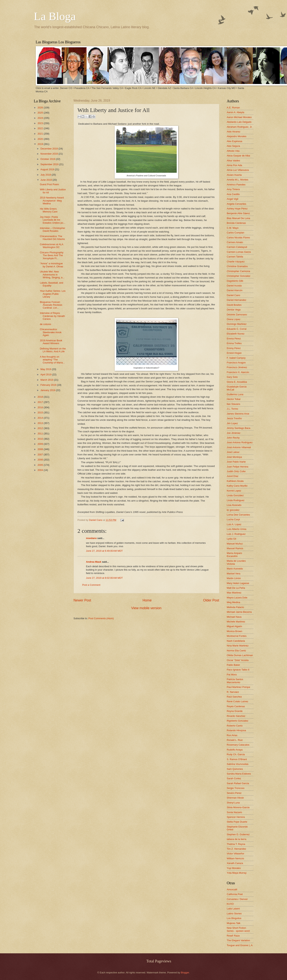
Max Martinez (234, 593)
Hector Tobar (234, 399)
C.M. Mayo (233, 228)
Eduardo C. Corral (237, 329)
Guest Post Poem (49, 184)
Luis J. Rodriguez (236, 534)
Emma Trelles (234, 343)
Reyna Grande (235, 711)
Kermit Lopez (234, 491)
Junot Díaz (233, 476)
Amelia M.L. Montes (238, 180)
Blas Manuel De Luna (238, 218)
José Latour (233, 452)
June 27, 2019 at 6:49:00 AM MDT (104, 551)
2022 (40, 128)
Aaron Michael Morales (239, 117)
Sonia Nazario (234, 812)
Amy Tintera (233, 189)
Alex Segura (233, 146)
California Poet (235, 894)
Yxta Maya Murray (237, 873)
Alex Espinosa (235, 141)
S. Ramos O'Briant (237, 759)
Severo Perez (234, 793)
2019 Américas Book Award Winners (51, 342)
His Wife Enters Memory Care (49, 210)
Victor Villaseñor (236, 854)
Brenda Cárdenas (236, 223)
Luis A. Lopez (234, 524)
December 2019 (49, 149)
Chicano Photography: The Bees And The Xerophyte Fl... (52, 255)
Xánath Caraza (235, 863)
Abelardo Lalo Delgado (239, 122)
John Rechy (233, 438)
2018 (40, 397)
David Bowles (234, 305)
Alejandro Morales (237, 136)
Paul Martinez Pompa (238, 687)
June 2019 (47, 180)
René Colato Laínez (238, 701)
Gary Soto (232, 377)
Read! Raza (233, 936)
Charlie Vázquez (236, 262)
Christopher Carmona (238, 271)
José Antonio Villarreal (239, 447)
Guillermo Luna (235, 394)
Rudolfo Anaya (235, 750)
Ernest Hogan (234, 353)
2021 (40, 134)
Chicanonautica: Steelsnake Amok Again (51, 332)
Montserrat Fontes (237, 636)
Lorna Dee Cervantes (238, 515)
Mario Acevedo (235, 569)
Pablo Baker (233, 665)
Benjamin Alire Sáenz (238, 213)
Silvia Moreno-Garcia (238, 807)
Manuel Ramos (235, 548)
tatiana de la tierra (237, 839)
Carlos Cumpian (236, 233)
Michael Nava (234, 617)
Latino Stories (234, 913)
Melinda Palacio (235, 607)
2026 (40, 108)
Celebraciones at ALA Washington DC (52, 246)
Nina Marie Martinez (238, 646)
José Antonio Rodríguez (240, 442)
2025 (40, 113)
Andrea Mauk (94, 562)
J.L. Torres (233, 409)
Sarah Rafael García (238, 783)
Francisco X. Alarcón (238, 372)
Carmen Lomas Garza (239, 252)
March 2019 (47, 380)
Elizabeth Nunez (236, 334)
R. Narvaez (233, 692)
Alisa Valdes (233, 161)
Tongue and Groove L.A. (240, 945)
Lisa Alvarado (234, 505)
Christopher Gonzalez (239, 276)
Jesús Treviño (234, 418)
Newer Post (82, 600)
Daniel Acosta (234, 286)
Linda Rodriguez (236, 500)
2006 (40, 460)
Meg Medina (234, 602)
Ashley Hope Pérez (237, 209)
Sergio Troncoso (236, 788)
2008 (40, 449)
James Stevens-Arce (238, 414)
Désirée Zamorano (237, 315)
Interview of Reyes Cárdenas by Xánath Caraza (52, 316)
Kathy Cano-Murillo (237, 486)
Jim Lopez (232, 423)
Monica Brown (235, 631)
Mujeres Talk (234, 923)
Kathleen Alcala (235, 481)
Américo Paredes (236, 185)
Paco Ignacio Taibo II (238, 670)
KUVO (230, 904)
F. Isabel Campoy (236, 358)
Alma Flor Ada (234, 165)
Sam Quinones (235, 769)
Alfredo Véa (233, 151)
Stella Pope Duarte (237, 822)
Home (147, 600)
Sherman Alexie (235, 798)
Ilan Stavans (234, 404)
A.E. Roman (233, 108)
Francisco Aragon (236, 363)
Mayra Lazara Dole (237, 598)
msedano (91, 538)
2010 (40, 439)
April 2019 (46, 374)
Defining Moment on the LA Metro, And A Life (53, 350)
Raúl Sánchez (234, 697)
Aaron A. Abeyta (236, 112)
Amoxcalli (232, 889)
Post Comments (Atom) (101, 618)
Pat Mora (232, 675)
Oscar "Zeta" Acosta (238, 660)
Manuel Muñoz (235, 544)
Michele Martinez (236, 622)
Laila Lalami (233, 909)
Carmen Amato (235, 242)
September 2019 (50, 164)
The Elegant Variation (238, 940)
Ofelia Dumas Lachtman (240, 655)
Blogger (185, 973)
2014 (40, 418)
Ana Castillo (233, 194)
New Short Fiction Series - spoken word (238, 929)
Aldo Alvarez (234, 132)
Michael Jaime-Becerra (239, 612)
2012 (40, 428)
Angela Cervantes (236, 204)
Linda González (235, 495)
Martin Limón (234, 578)
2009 (40, 444)
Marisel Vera (234, 574)
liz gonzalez (233, 510)
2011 (40, 434)
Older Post (211, 600)
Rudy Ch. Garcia (236, 754)
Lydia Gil (232, 539)
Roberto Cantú (235, 726)
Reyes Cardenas (236, 706)
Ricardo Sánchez (236, 716)
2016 (40, 407)
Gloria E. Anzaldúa (237, 382)
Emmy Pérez (234, 348)
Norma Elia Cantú (236, 651)
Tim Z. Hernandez (237, 849)
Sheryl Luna (233, 803)
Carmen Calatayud (237, 247)
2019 (40, 144)
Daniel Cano (96, 520)
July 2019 (46, 175)
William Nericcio (236, 858)
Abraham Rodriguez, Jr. (240, 127)
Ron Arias (232, 735)
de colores (45, 324)
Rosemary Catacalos (238, 745)
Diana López (234, 319)
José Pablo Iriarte (236, 462)
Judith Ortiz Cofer (236, 471)
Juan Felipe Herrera (238, 467)
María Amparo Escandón (234, 555)
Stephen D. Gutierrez (238, 834)
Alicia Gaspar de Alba (238, 156)
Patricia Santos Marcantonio (235, 681)
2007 (40, 455)
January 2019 (48, 390)
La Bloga (55, 16)
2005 (40, 465)
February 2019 (49, 385)
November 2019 (49, 154)
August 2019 (48, 169)
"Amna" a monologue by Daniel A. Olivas (52, 265)
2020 (40, 139)
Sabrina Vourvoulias (238, 764)
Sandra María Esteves (239, 774)
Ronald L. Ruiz (235, 740)
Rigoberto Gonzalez (238, 721)
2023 (40, 123)
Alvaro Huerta (234, 175)
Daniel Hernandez (237, 300)
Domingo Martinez (237, 324)
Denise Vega (234, 310)
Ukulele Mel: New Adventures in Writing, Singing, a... (52, 275)
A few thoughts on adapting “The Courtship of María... (52, 360)
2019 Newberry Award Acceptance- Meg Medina (52, 201)
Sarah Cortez (234, 778)
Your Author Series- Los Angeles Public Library (53, 294)
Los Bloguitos (234, 918)
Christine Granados (237, 266)
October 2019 (48, 159)
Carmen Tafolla (235, 257)
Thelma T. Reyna (236, 844)
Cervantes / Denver (237, 899)
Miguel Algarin (234, 626)
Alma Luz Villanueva (238, 170)
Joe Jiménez (234, 433)
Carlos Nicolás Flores (238, 238)
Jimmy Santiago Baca (239, 428)
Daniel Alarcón (235, 290)
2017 (40, 402)
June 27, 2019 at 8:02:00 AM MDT (104, 578)
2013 (40, 423)
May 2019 (46, 369)
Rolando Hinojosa (236, 730)
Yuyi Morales (234, 868)
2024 (40, 118)
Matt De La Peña (236, 588)
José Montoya (234, 457)
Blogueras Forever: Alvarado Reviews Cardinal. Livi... (51, 305)
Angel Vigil (233, 199)
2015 (40, 413)
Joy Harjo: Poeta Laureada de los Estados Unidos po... (53, 220)
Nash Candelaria (236, 641)
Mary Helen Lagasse (238, 583)
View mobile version (146, 608)
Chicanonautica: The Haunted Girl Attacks (52, 238)
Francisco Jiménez (237, 367)
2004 (40, 470)
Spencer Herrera (236, 817)
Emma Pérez (234, 339)
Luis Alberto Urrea (237, 529)
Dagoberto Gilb (235, 281)
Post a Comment (91, 585)
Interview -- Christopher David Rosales (53, 229)
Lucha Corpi (233, 519)
